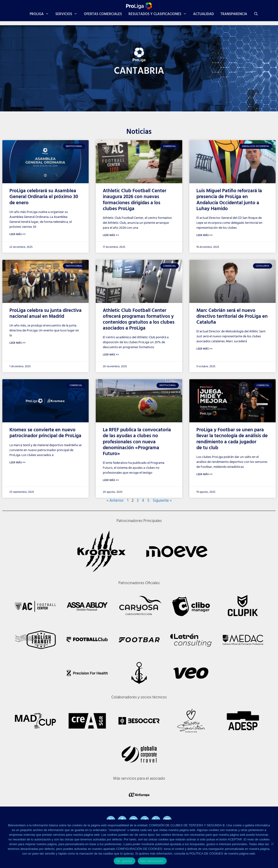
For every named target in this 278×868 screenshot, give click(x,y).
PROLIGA (41, 14)
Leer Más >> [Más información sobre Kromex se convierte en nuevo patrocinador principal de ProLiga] (18, 463)
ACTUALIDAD (203, 14)
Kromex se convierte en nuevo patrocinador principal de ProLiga (45, 433)
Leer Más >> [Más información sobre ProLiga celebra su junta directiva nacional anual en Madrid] (18, 343)
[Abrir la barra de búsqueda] (256, 14)
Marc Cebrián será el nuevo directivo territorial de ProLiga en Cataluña (232, 316)
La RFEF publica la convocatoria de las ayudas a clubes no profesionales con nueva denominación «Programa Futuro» (137, 442)
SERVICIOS (68, 14)
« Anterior (115, 501)
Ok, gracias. (124, 861)
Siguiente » (162, 501)
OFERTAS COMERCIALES (103, 14)
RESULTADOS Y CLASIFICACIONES (159, 14)
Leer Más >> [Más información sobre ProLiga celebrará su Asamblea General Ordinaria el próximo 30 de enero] (18, 234)
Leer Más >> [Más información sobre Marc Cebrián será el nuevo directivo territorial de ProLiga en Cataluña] (205, 349)
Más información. (152, 861)
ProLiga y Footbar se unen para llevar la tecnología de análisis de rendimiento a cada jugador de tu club (232, 439)
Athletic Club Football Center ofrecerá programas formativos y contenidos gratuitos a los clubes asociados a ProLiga (139, 320)
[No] (272, 844)
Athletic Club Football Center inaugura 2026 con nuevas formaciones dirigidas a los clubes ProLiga (135, 200)
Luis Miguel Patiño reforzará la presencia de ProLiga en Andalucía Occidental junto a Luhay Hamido (229, 200)
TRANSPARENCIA (234, 14)
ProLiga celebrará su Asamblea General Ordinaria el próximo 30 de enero (44, 197)
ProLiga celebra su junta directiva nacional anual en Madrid (46, 314)
